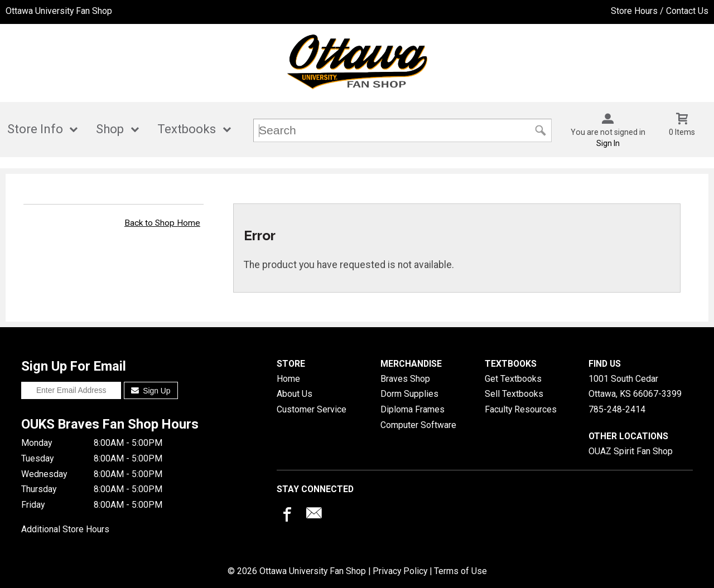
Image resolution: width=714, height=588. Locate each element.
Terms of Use (460, 571)
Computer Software (418, 425)
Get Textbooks (513, 379)
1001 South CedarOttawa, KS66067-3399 (635, 387)
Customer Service (312, 409)
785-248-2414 (617, 409)
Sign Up (151, 391)
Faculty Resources (521, 409)
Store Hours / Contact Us (660, 11)
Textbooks (187, 129)
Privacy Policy (400, 571)
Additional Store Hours (65, 529)
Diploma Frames (413, 409)
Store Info (35, 129)
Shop (110, 129)
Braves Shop (405, 379)
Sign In (608, 143)
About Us (295, 394)
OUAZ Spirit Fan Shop (631, 451)
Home (288, 379)
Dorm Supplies (409, 394)
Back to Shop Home (162, 223)
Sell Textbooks (514, 394)
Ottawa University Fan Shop (59, 11)
